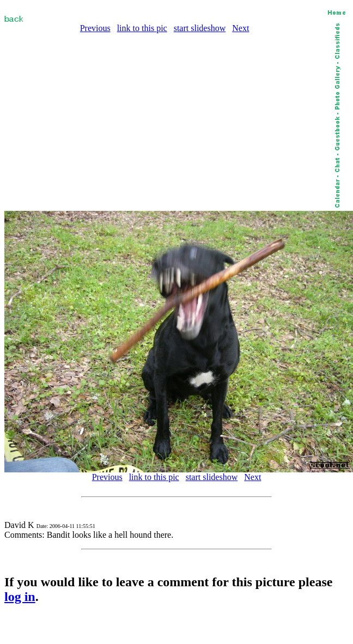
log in (20, 597)
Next (241, 28)
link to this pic (142, 28)
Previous (95, 28)
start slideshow (200, 28)
